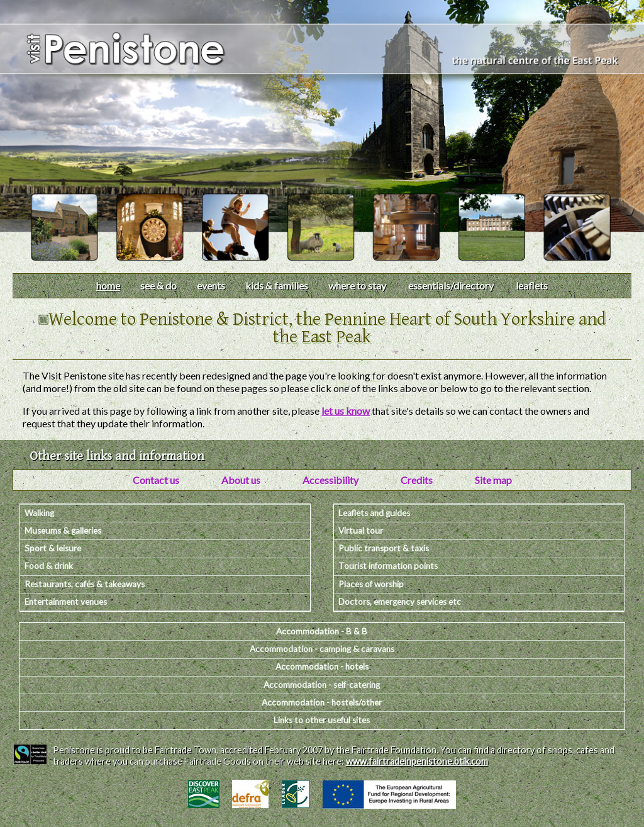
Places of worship (371, 584)
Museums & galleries (63, 531)
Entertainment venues (66, 602)
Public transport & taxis (384, 548)
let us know (346, 411)
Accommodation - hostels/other (322, 702)
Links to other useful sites (322, 720)
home (108, 285)
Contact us (156, 480)
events (211, 285)
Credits (417, 480)
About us (241, 480)
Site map (493, 480)
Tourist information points (388, 566)
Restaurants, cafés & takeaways (85, 584)
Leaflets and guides (374, 513)
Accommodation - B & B (322, 631)
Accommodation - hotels (322, 667)
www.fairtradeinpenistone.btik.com (417, 761)
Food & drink (49, 566)
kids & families (277, 285)
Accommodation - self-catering (322, 685)
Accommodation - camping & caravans (322, 649)
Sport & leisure (53, 548)
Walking (39, 513)
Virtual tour (361, 531)
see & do (158, 285)
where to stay (357, 285)
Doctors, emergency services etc (400, 602)
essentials (451, 285)
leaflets (532, 285)
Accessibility (330, 480)
